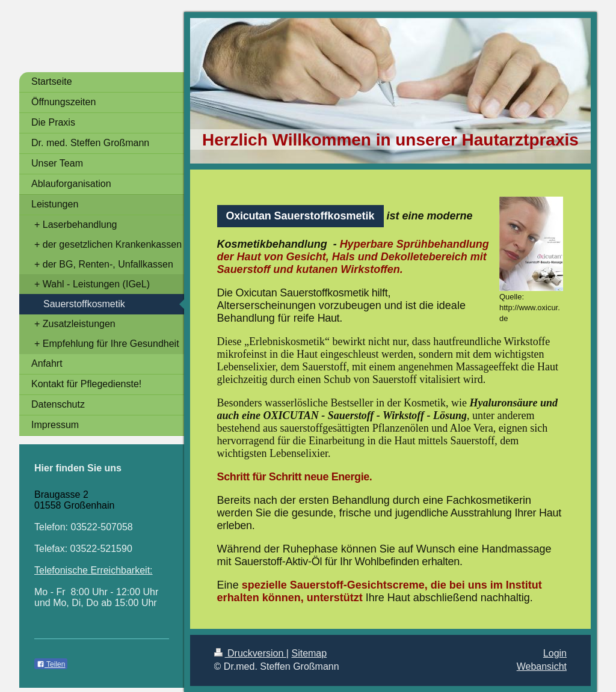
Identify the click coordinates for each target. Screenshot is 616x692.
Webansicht (542, 666)
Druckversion (250, 653)
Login (555, 653)
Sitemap (309, 653)
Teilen (51, 664)
